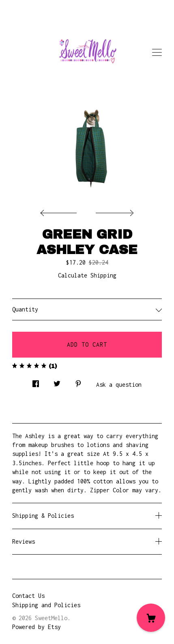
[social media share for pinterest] (78, 382)
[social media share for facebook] (36, 382)
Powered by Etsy (37, 627)
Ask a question (119, 384)
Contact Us (28, 596)
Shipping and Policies (46, 605)
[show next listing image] (114, 211)
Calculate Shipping (87, 275)
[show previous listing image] (60, 211)
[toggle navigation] (157, 53)
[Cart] (151, 618)
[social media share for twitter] (57, 382)
